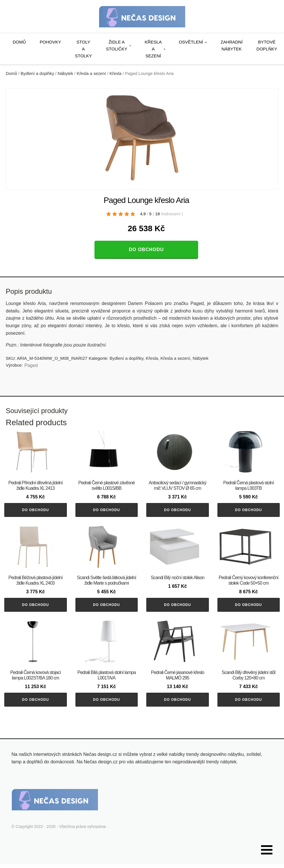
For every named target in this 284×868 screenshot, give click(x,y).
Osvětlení (191, 42)
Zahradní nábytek (232, 45)
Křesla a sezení (153, 49)
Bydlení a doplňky (37, 74)
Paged (31, 365)
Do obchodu (146, 250)
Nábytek (65, 74)
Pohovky (50, 42)
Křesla (116, 74)
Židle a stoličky (117, 45)
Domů (19, 42)
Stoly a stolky (83, 49)
